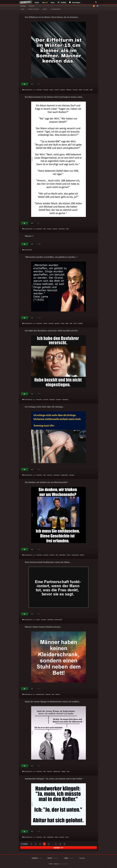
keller (57, 837)
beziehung (50, 620)
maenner (63, 90)
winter (81, 90)
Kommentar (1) (27, 694)
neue (68, 772)
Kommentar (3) (27, 620)
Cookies (51, 864)
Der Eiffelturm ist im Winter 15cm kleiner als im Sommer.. (52, 17)
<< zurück (24, 844)
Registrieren (32, 6)
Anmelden (23, 6)
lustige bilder (65, 475)
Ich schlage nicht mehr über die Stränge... (45, 407)
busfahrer (52, 400)
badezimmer (57, 772)
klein (91, 90)
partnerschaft (58, 620)
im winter (86, 90)
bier (57, 555)
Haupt (37, 2)
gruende (57, 323)
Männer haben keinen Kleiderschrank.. (43, 627)
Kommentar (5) (27, 323)
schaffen (80, 323)
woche (69, 555)
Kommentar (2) (27, 555)
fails (45, 229)
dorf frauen (62, 229)
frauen (38, 620)
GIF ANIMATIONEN (55, 9)
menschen (39, 90)
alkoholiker (63, 555)
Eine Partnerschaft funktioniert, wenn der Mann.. (48, 562)
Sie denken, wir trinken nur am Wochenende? (46, 482)
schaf (75, 323)
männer (58, 694)
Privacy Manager (64, 864)
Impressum (56, 864)
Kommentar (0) (27, 229)
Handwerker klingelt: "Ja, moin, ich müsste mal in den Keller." (54, 779)
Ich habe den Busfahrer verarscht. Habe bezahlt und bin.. (52, 331)
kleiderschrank (40, 694)
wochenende (75, 555)
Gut (25, 84)
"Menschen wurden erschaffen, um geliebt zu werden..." (51, 257)
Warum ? (29, 236)
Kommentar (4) (27, 90)
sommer (75, 90)
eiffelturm (69, 90)
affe (71, 323)
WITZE (22, 9)
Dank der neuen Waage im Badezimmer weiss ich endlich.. (52, 702)
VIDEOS (45, 9)
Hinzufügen (75, 2)
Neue (53, 2)
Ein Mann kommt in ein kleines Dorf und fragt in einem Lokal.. (54, 97)
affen (67, 323)
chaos (63, 323)
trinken (82, 555)
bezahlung (65, 400)
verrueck (46, 90)
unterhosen (57, 475)
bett (53, 694)
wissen (52, 90)
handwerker (50, 837)
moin (67, 837)
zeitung (49, 229)
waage (64, 772)
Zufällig (62, 2)
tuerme (57, 90)
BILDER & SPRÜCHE (33, 9)
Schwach (32, 84)
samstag (72, 475)
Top (45, 2)
